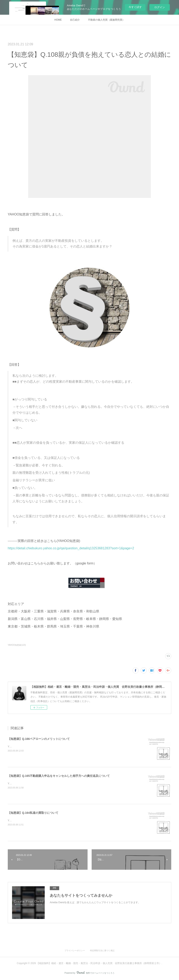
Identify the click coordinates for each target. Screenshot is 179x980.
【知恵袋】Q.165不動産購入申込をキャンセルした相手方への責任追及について (59, 776)
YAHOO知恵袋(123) (17, 645)
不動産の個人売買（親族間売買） (106, 20)
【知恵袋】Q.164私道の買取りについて (33, 813)
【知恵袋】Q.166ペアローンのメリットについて (39, 739)
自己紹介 (75, 20)
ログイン (160, 7)
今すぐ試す (135, 7)
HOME (58, 20)
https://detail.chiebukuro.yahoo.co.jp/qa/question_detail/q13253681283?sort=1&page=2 (71, 548)
